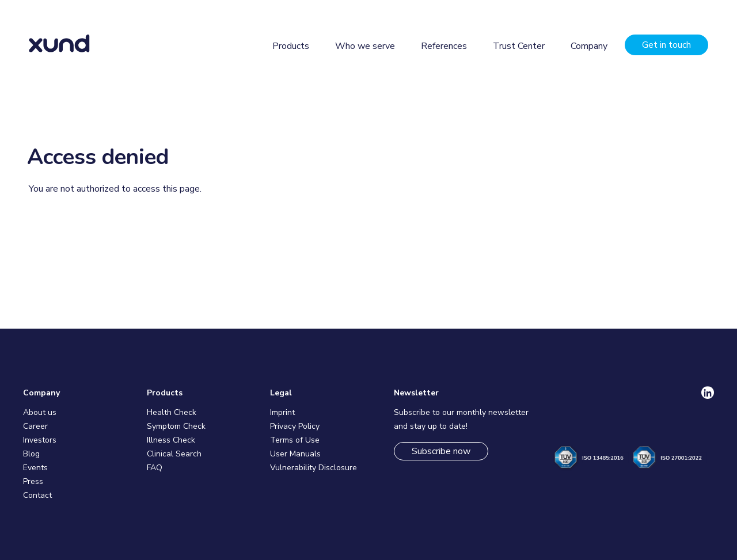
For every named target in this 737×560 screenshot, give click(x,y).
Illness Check (171, 440)
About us (40, 412)
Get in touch (666, 45)
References (444, 46)
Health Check (172, 412)
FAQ (155, 468)
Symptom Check (176, 426)
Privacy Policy (295, 426)
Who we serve (365, 46)
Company (589, 46)
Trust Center (519, 46)
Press (33, 481)
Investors (40, 440)
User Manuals (295, 454)
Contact (37, 495)
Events (35, 468)
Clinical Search (174, 454)
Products (291, 46)
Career (35, 426)
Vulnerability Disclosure (314, 468)
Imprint (282, 412)
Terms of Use (295, 440)
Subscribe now (441, 451)
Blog (31, 454)
